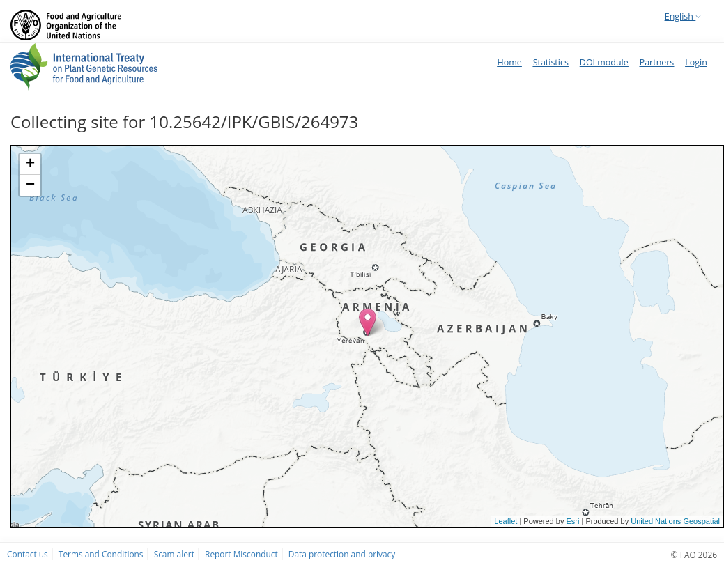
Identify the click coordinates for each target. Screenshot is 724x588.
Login (696, 62)
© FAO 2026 (694, 555)
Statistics (551, 62)
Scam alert (174, 554)
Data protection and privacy (342, 554)
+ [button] (30, 164)
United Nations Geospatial (675, 521)
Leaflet (506, 521)
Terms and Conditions (101, 554)
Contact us (28, 554)
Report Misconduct (241, 554)
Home (509, 62)
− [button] (30, 185)
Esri (572, 521)
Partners (657, 62)
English (683, 16)
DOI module (604, 62)
